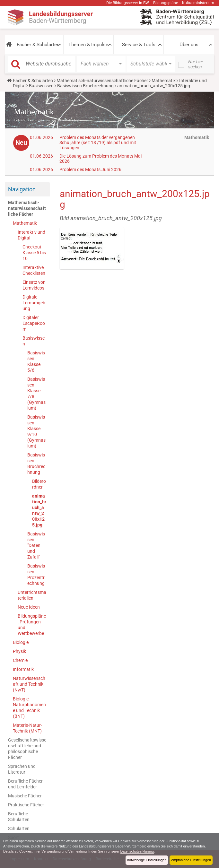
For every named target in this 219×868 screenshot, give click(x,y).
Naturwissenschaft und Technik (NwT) (29, 684)
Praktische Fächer (26, 805)
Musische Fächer (25, 796)
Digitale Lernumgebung (34, 303)
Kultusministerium (198, 3)
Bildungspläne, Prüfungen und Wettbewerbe (32, 625)
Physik (19, 651)
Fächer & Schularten (38, 45)
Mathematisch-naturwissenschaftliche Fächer (102, 81)
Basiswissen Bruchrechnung (85, 86)
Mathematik (164, 81)
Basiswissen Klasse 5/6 (36, 361)
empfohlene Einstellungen (191, 860)
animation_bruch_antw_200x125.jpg (39, 510)
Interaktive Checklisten (34, 270)
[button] (9, 45)
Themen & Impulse (88, 45)
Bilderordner (39, 484)
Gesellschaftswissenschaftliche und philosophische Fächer (27, 749)
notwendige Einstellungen (147, 860)
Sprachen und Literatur (22, 769)
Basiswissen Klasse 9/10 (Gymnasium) (36, 431)
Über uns (189, 45)
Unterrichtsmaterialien (32, 595)
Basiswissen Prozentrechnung (36, 575)
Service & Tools (139, 45)
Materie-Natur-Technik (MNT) (27, 728)
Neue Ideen (29, 607)
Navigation (22, 189)
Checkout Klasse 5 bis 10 (34, 253)
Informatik (23, 669)
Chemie (20, 660)
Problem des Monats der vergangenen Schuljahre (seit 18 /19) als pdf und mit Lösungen (98, 143)
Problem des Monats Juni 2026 (90, 169)
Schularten (19, 829)
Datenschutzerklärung (138, 851)
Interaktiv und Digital (31, 235)
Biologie (21, 642)
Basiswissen (41, 86)
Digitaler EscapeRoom (34, 323)
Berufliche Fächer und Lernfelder (25, 784)
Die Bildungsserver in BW (128, 3)
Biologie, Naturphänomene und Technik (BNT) (29, 707)
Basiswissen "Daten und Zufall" (36, 545)
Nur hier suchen (196, 64)
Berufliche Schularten (19, 817)
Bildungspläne (166, 3)
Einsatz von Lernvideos (34, 285)
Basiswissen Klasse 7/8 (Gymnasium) (36, 394)
